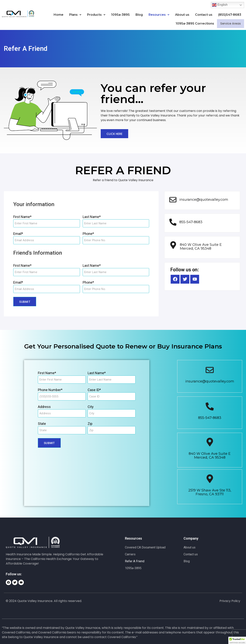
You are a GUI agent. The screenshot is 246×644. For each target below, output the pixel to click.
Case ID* (94, 390)
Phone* (88, 234)
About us (182, 15)
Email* (18, 234)
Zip (90, 424)
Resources (159, 15)
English (220, 5)
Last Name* (92, 217)
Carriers (130, 554)
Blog (139, 15)
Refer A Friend (135, 561)
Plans (75, 15)
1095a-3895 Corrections (192, 24)
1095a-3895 (120, 15)
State (42, 424)
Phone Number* (50, 390)
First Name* (22, 217)
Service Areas (229, 24)
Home (59, 15)
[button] (75, 15)
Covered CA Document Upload (145, 547)
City (91, 407)
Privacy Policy (230, 601)
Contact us (204, 15)
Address (44, 407)
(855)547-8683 (230, 15)
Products (96, 15)
